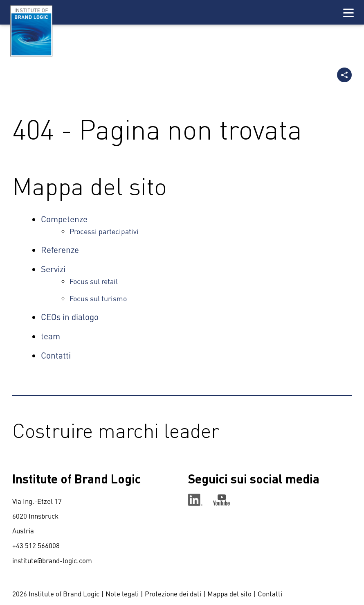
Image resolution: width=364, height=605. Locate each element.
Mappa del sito (229, 594)
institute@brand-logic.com (52, 560)
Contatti (270, 594)
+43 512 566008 (36, 545)
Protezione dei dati (173, 594)
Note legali (122, 594)
